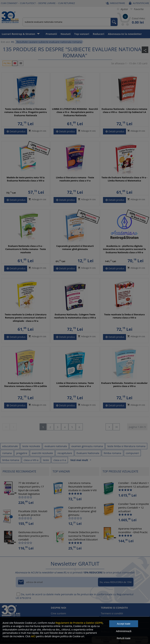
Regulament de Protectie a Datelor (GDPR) (79, 623)
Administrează (124, 631)
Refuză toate (124, 638)
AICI (33, 636)
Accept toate (124, 624)
